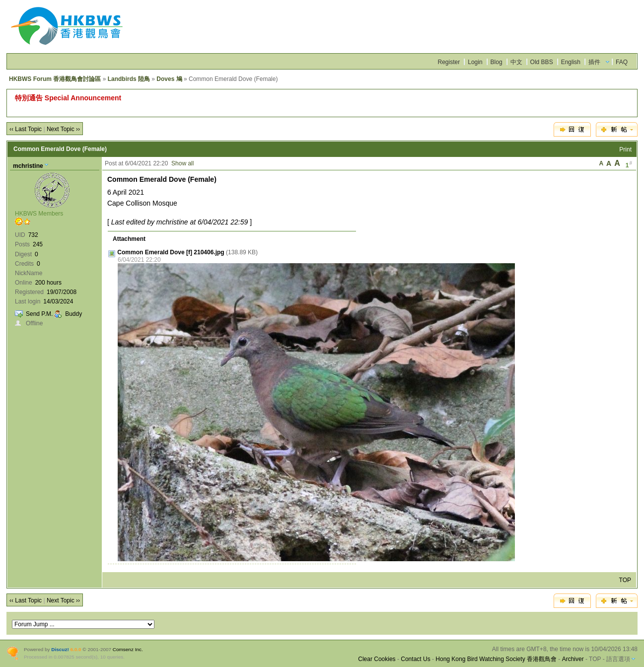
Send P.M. (39, 314)
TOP (625, 580)
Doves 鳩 (169, 79)
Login (475, 62)
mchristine (28, 166)
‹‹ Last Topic (26, 129)
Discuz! (60, 649)
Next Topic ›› (63, 129)
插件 (594, 62)
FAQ (622, 62)
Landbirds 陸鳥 (129, 79)
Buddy (73, 314)
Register (449, 62)
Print (625, 149)
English (571, 62)
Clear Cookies (377, 659)
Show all (182, 163)
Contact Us (415, 659)
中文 (516, 62)
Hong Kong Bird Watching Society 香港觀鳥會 (496, 659)
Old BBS (542, 62)
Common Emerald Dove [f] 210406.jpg (171, 252)
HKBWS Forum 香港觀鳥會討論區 (55, 79)
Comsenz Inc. (128, 649)
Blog (497, 62)
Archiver (573, 659)
